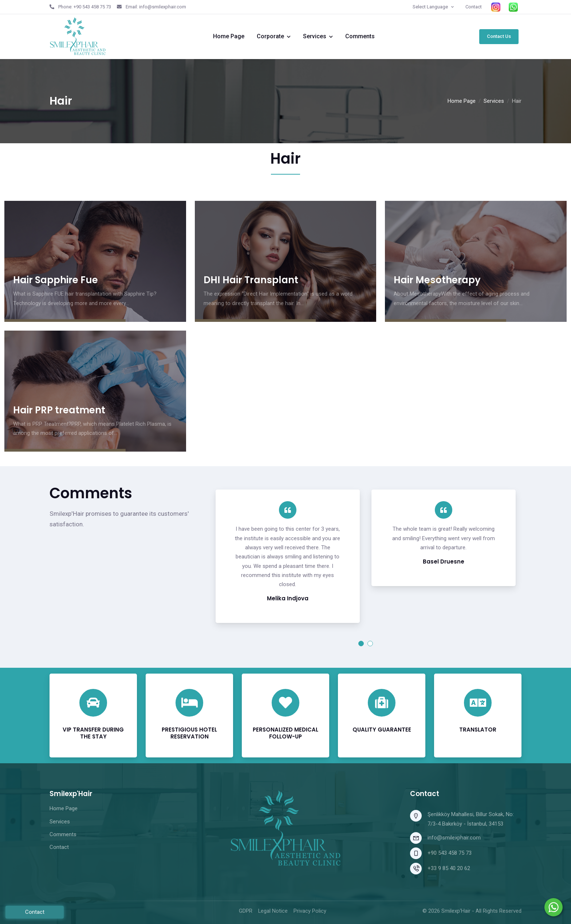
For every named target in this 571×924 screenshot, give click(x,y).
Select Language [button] (431, 7)
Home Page (229, 36)
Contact (474, 7)
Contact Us (499, 36)
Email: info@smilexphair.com (151, 7)
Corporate (270, 36)
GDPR (246, 911)
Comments (360, 36)
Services (315, 36)
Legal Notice (273, 911)
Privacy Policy (310, 911)
